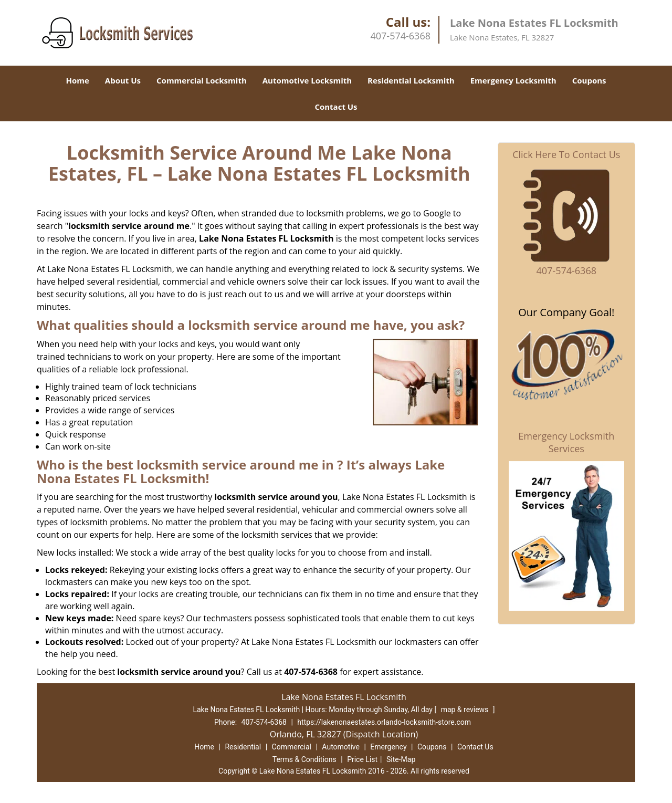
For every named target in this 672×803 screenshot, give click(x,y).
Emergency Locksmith (513, 80)
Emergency (388, 747)
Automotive (341, 747)
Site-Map (401, 759)
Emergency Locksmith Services (566, 442)
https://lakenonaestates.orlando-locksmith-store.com (384, 722)
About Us (123, 80)
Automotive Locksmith (307, 80)
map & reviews (466, 710)
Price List (362, 759)
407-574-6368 (400, 36)
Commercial (292, 747)
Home (77, 80)
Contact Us (336, 107)
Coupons (589, 80)
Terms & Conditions (304, 759)
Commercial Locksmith (202, 80)
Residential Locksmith (411, 80)
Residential (243, 747)
